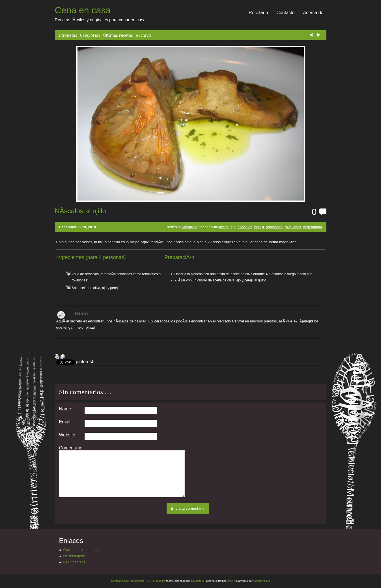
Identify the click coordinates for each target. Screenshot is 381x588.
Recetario (258, 13)
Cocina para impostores (82, 550)
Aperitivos (190, 227)
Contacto (285, 13)
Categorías (90, 35)
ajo (233, 227)
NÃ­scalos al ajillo (80, 211)
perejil (259, 227)
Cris (229, 581)
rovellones (293, 227)
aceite (224, 227)
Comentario (71, 448)
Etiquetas (68, 35)
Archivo (143, 35)
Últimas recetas (118, 35)
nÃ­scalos (245, 227)
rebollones (274, 227)
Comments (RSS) (142, 581)
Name (65, 409)
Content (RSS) (120, 581)
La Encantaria (75, 562)
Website (67, 435)
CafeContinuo (262, 581)
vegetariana (313, 227)
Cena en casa (83, 10)
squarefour (197, 581)
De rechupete (74, 556)
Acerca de (313, 13)
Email (65, 422)
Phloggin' (160, 581)
